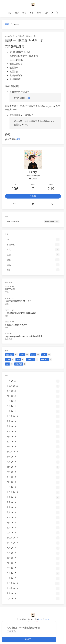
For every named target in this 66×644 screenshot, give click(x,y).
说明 (18, 139)
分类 (17, 13)
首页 (10, 13)
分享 (24, 13)
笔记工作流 (11, 289)
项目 (7, 315)
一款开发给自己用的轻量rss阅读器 (21, 312)
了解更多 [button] (11, 631)
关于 (46, 13)
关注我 (33, 196)
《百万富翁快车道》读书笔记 (19, 301)
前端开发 (9, 338)
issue (27, 98)
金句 (39, 13)
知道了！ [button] (29, 639)
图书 (32, 13)
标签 (7, 24)
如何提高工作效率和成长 (17, 324)
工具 (7, 292)
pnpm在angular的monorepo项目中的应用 (24, 335)
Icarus (47, 619)
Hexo (40, 619)
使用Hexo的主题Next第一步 (24, 40)
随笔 (7, 326)
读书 (7, 303)
